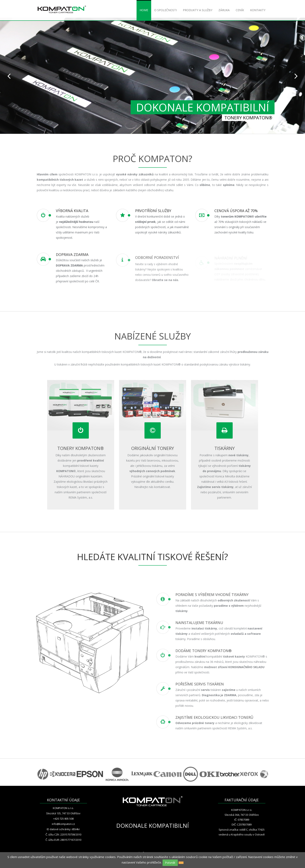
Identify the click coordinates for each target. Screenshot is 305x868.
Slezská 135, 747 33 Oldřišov (63, 813)
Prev (9, 76)
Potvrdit (170, 863)
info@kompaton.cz (63, 824)
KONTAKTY (258, 10)
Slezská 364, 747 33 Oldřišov (242, 815)
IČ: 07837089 (242, 820)
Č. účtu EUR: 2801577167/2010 (63, 840)
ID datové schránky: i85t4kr (63, 829)
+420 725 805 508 (63, 819)
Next (296, 76)
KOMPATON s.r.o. (63, 808)
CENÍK (240, 10)
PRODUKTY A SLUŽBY (198, 10)
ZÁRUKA (224, 10)
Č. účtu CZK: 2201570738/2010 (63, 834)
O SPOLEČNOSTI (166, 10)
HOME (144, 10)
